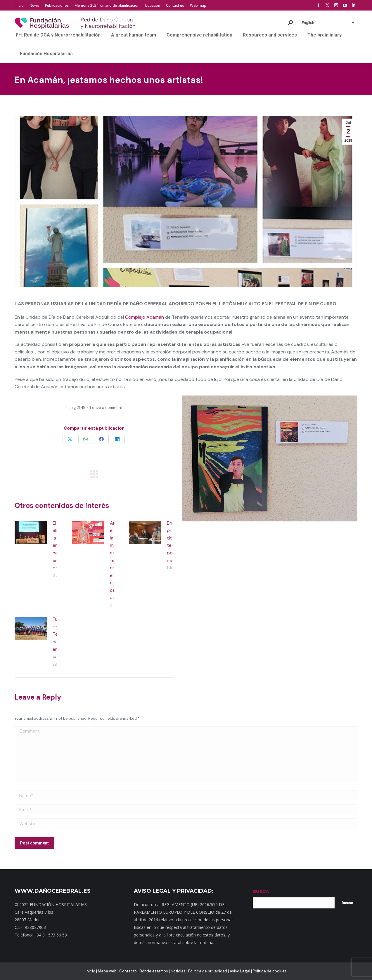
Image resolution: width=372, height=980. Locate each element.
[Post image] (31, 533)
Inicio (90, 971)
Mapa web (107, 971)
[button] (328, 22)
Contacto (128, 971)
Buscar (347, 903)
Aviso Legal (240, 971)
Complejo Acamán (145, 317)
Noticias (178, 971)
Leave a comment (106, 408)
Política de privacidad (208, 971)
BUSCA (261, 891)
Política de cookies (270, 971)
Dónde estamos (154, 971)
